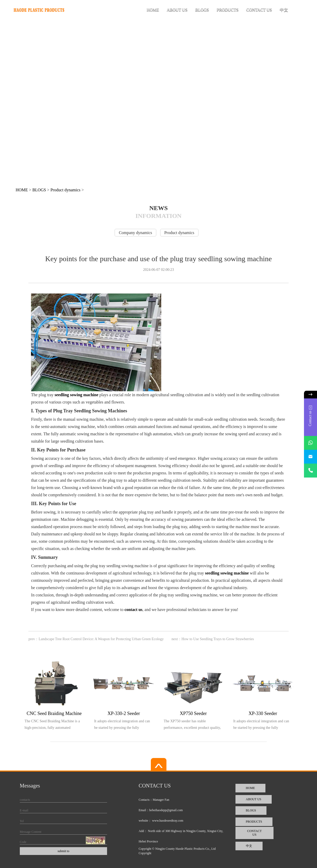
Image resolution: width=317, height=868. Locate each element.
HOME (153, 10)
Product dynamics (66, 190)
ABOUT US (177, 10)
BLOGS (202, 10)
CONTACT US (259, 10)
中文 (284, 10)
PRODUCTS (228, 10)
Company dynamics (135, 233)
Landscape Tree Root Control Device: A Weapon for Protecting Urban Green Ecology (101, 639)
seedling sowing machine (77, 395)
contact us (133, 610)
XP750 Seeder (193, 713)
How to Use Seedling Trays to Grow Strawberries (218, 639)
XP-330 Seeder (263, 713)
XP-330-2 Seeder (124, 713)
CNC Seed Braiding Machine (54, 713)
